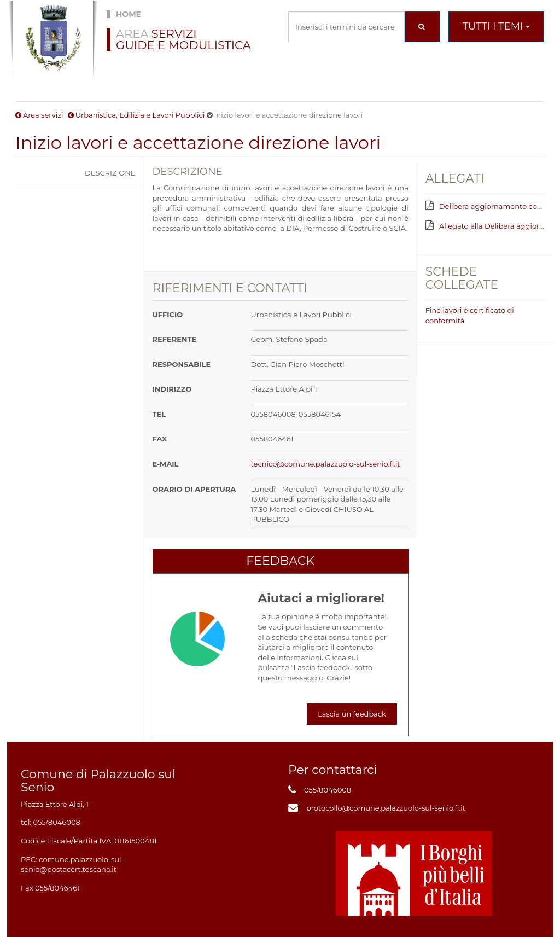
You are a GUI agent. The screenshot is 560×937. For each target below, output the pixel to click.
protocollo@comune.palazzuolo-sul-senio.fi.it (386, 808)
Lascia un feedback (352, 714)
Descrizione (110, 173)
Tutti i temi (496, 26)
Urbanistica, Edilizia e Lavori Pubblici (140, 115)
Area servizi (43, 115)
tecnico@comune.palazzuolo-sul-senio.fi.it (326, 464)
